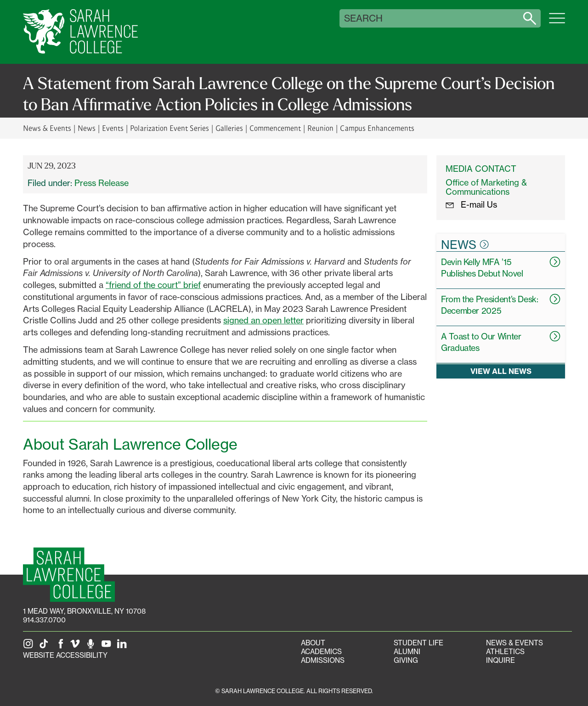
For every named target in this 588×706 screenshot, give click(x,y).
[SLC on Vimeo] (77, 647)
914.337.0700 (44, 620)
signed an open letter (263, 320)
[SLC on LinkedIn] (124, 647)
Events (113, 128)
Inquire (500, 660)
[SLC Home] (80, 32)
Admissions (323, 660)
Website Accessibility (65, 655)
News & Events (47, 128)
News (87, 128)
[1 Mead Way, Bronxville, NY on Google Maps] (84, 611)
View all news (501, 371)
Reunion (320, 128)
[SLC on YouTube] (108, 647)
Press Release (102, 183)
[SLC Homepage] (69, 575)
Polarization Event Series (169, 128)
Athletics (505, 652)
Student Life (418, 643)
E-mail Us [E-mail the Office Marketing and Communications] (471, 204)
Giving (406, 660)
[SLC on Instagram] (30, 647)
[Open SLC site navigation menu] (557, 23)
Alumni (407, 652)
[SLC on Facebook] (61, 647)
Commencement (275, 128)
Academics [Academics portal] (321, 652)
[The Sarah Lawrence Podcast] (92, 647)
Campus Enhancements (377, 128)
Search (363, 18)
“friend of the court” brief (153, 285)
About (313, 643)
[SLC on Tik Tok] (45, 647)
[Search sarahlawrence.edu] (530, 18)
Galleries (229, 128)
